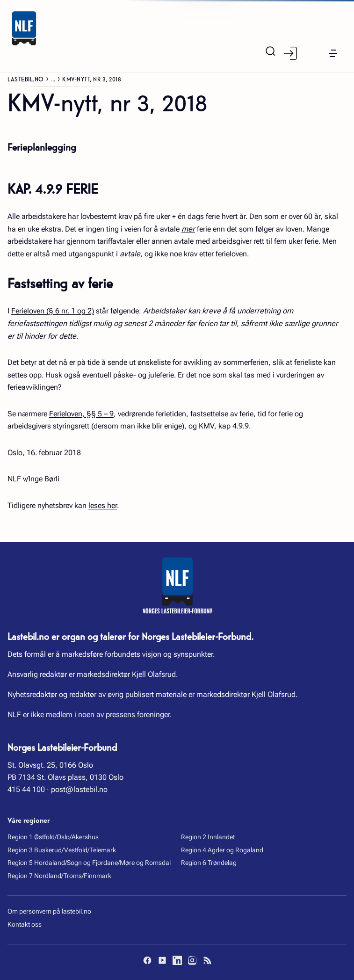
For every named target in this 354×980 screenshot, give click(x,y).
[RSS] (207, 960)
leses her (103, 505)
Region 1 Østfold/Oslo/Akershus (53, 837)
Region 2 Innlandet (208, 837)
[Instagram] (192, 960)
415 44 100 (26, 789)
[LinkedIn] (177, 960)
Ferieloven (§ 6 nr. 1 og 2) (53, 311)
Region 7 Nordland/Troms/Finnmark (59, 876)
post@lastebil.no (79, 789)
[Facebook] (147, 960)
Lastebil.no (26, 79)
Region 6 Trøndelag (209, 863)
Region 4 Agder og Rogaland (222, 850)
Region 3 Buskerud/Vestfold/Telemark (62, 850)
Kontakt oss (25, 924)
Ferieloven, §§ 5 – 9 (81, 414)
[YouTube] (162, 960)
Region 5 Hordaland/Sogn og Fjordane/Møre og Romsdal (89, 863)
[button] (333, 53)
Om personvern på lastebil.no (49, 911)
